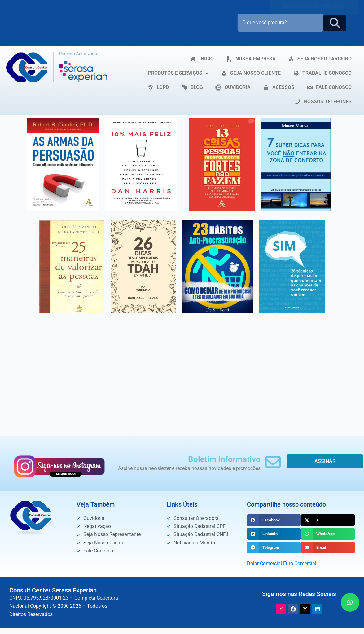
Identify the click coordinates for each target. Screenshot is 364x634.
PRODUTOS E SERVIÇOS (178, 73)
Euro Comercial (300, 563)
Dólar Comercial (264, 563)
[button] (274, 520)
